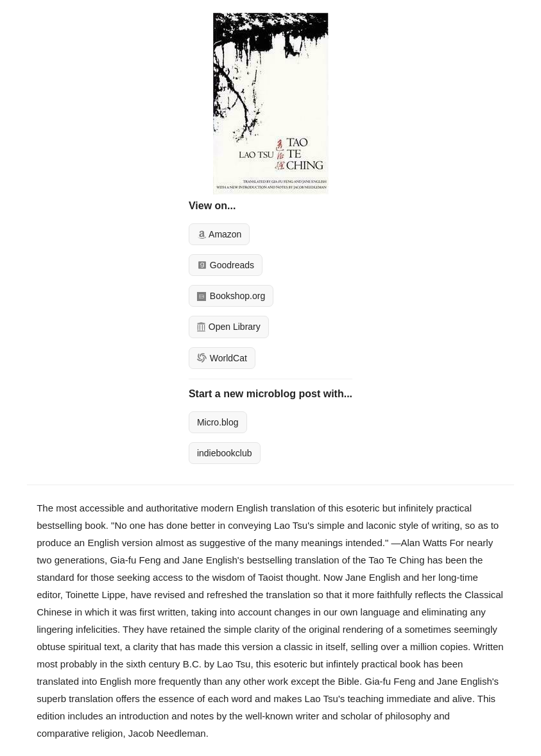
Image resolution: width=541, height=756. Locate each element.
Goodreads (226, 265)
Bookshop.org (231, 296)
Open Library (229, 327)
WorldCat (222, 358)
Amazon (219, 234)
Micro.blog (218, 422)
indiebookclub (225, 453)
